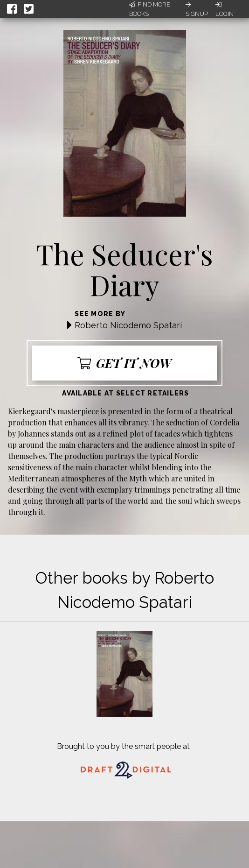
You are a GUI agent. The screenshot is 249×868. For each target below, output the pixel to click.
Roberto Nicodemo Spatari (128, 325)
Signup (197, 9)
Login (225, 9)
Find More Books (150, 9)
